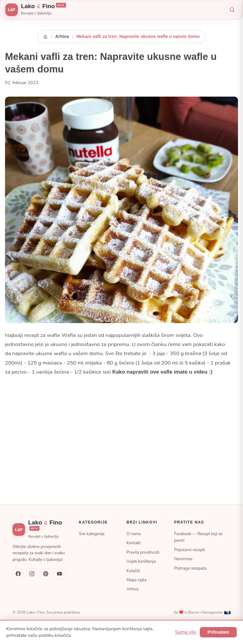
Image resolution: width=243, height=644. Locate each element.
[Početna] (45, 37)
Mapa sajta (136, 580)
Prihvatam (218, 632)
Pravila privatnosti (143, 552)
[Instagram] (32, 574)
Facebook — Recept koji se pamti (198, 537)
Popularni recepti (190, 550)
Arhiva (62, 36)
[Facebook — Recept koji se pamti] (18, 574)
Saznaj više (186, 632)
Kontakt (134, 543)
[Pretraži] (231, 10)
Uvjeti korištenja (141, 562)
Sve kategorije (92, 534)
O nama (134, 534)
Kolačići (133, 571)
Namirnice (183, 559)
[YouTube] (59, 574)
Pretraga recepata (190, 568)
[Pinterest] (46, 574)
